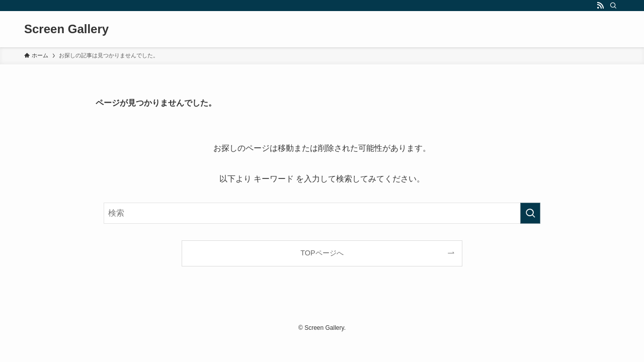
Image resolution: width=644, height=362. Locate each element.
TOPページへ (322, 253)
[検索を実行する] (530, 213)
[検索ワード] (322, 213)
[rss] (600, 6)
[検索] (613, 6)
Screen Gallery (66, 29)
